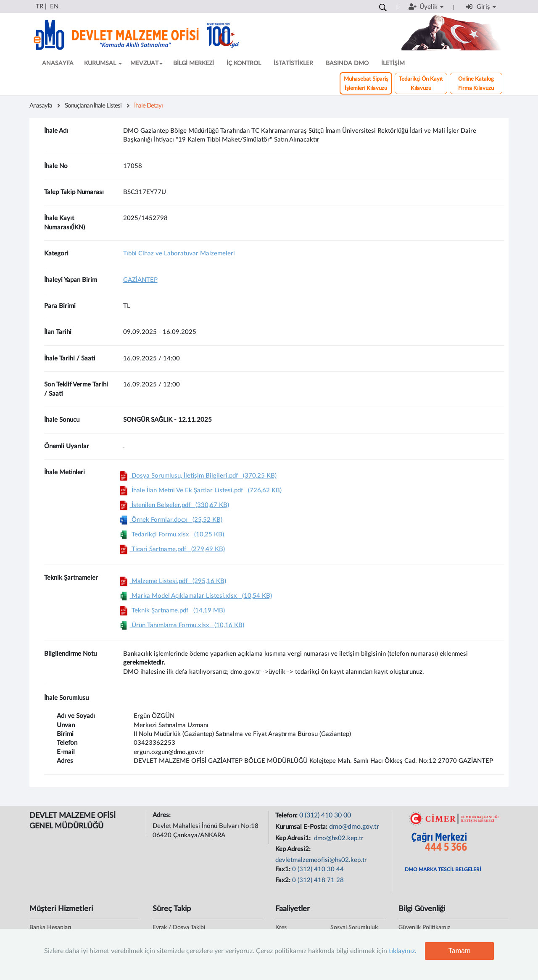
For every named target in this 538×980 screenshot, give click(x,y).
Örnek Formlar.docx (170, 520)
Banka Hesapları (50, 927)
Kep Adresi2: (294, 849)
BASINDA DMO (347, 63)
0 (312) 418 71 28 (318, 880)
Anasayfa (41, 106)
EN (54, 7)
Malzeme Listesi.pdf (172, 581)
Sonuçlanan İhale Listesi (93, 106)
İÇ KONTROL (244, 63)
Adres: (162, 815)
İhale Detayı (148, 106)
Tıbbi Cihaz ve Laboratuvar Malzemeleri (179, 254)
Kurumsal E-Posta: (302, 827)
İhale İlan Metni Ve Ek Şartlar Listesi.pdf (199, 490)
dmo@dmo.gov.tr (354, 827)
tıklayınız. (403, 951)
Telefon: (287, 816)
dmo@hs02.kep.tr (338, 838)
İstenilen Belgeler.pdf (173, 505)
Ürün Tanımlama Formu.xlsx (181, 625)
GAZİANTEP (140, 280)
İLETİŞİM (393, 63)
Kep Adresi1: (294, 838)
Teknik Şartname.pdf (171, 611)
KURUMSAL (103, 63)
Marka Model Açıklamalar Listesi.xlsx (195, 596)
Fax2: (284, 880)
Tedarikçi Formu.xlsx (171, 535)
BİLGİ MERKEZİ (194, 63)
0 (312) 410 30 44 (318, 869)
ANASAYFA (58, 63)
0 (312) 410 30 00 (325, 815)
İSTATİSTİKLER (293, 63)
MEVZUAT (146, 63)
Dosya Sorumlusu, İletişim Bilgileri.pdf (197, 476)
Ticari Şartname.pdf (171, 549)
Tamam (459, 951)
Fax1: (284, 869)
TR (40, 7)
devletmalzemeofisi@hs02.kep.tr (321, 860)
